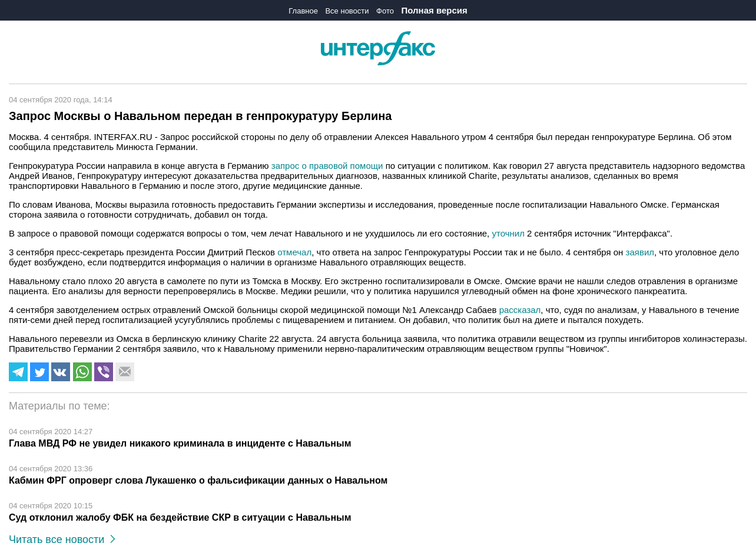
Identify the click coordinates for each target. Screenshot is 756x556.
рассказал (520, 310)
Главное (303, 11)
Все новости (347, 11)
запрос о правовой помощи (326, 166)
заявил (640, 252)
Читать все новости (62, 540)
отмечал (294, 252)
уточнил (508, 233)
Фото (385, 11)
